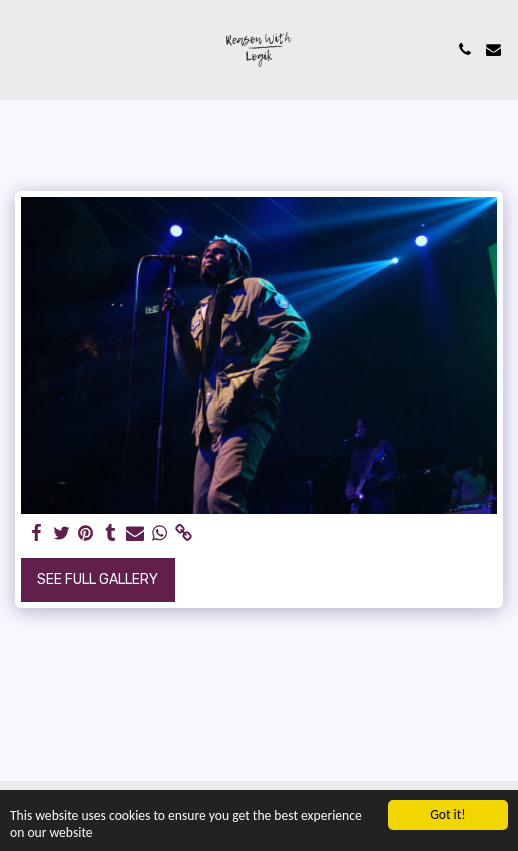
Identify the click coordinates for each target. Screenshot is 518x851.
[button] (22, 49)
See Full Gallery (97, 579)
